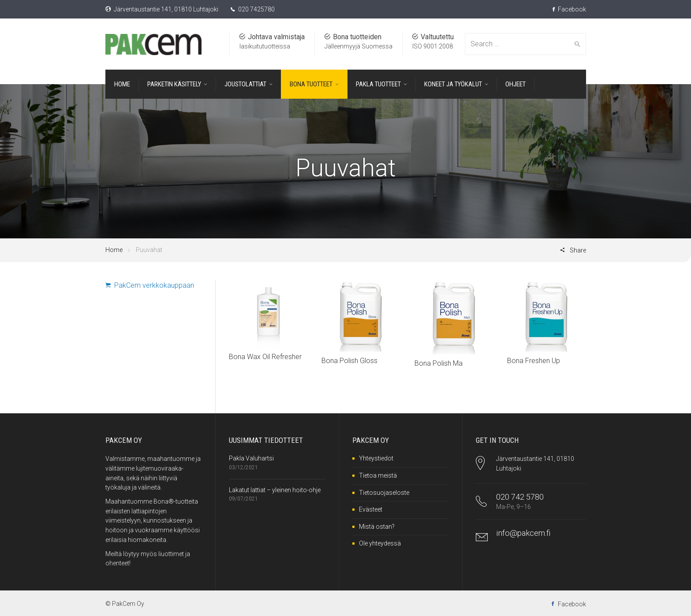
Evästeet (371, 509)
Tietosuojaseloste (384, 493)
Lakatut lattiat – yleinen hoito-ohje (275, 490)
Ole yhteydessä (380, 543)
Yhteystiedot (376, 458)
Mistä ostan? (377, 527)
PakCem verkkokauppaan (150, 285)
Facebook (569, 9)
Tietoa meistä (378, 475)
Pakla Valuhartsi (251, 458)
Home (114, 250)
